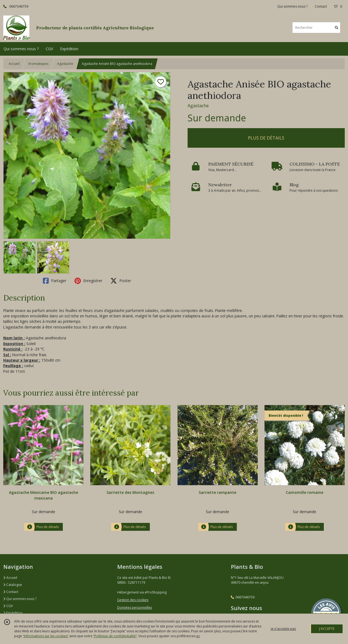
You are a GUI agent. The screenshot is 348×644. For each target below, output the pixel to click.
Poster (121, 281)
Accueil (14, 64)
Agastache (65, 64)
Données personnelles (135, 607)
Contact (321, 6)
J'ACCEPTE (327, 629)
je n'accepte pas (283, 629)
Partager (55, 281)
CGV (8, 606)
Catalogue (13, 585)
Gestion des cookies (133, 600)
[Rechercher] (337, 28)
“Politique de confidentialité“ (115, 636)
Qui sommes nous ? (20, 599)
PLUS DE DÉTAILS (266, 138)
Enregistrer (88, 281)
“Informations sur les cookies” (46, 636)
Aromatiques (38, 64)
